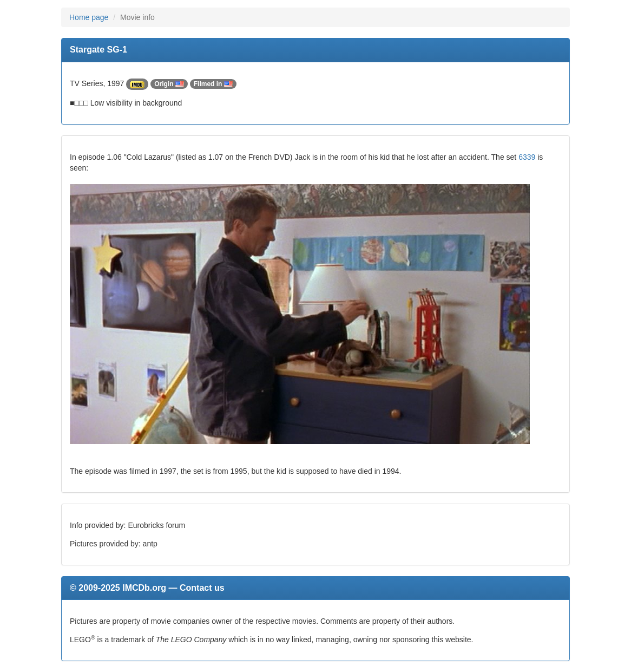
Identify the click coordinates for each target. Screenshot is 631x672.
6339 (527, 157)
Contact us (202, 588)
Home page (89, 17)
